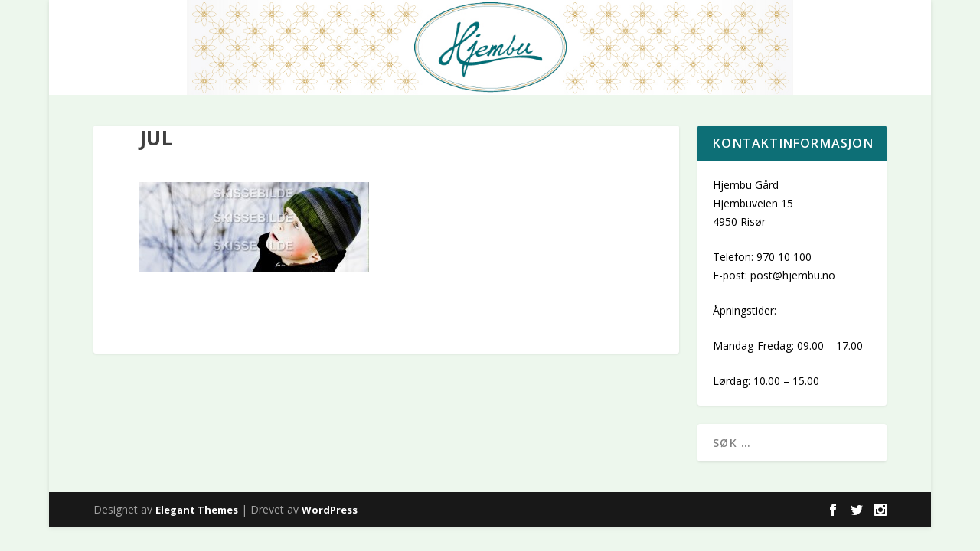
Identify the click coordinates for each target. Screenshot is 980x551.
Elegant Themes (197, 510)
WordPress (330, 510)
